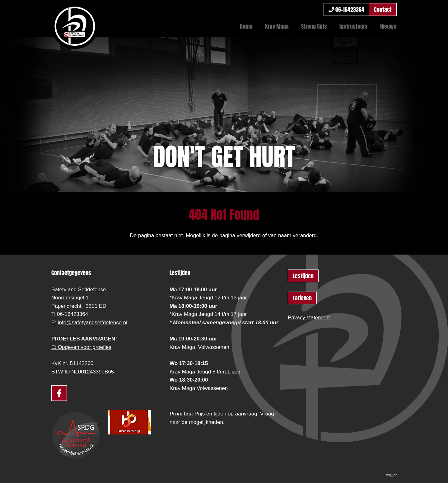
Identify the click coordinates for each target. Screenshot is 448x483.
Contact (383, 9)
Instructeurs (354, 26)
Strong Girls (314, 26)
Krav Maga (277, 26)
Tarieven (302, 298)
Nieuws (388, 26)
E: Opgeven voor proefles (81, 347)
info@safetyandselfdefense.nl (93, 323)
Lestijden (303, 276)
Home (246, 26)
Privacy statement (309, 318)
